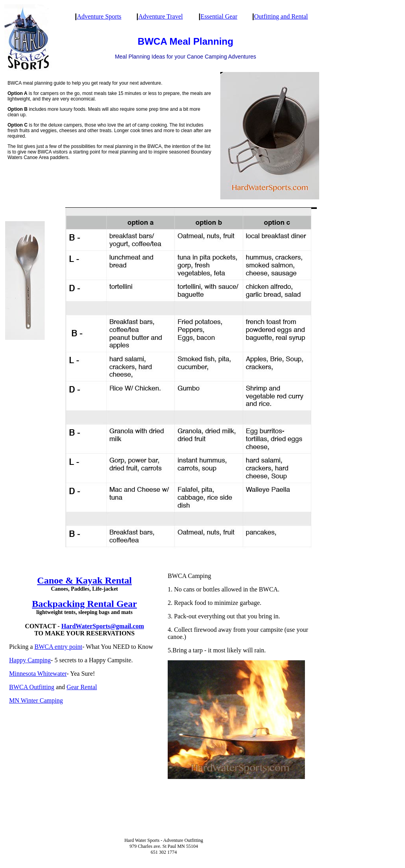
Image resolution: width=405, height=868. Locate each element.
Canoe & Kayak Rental (84, 580)
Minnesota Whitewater (38, 674)
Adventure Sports (99, 16)
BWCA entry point (58, 647)
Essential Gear (219, 16)
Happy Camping (30, 660)
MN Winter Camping (36, 700)
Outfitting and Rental (281, 16)
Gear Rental (82, 687)
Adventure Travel (161, 16)
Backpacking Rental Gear (84, 604)
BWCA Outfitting (32, 687)
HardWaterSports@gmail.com (103, 626)
